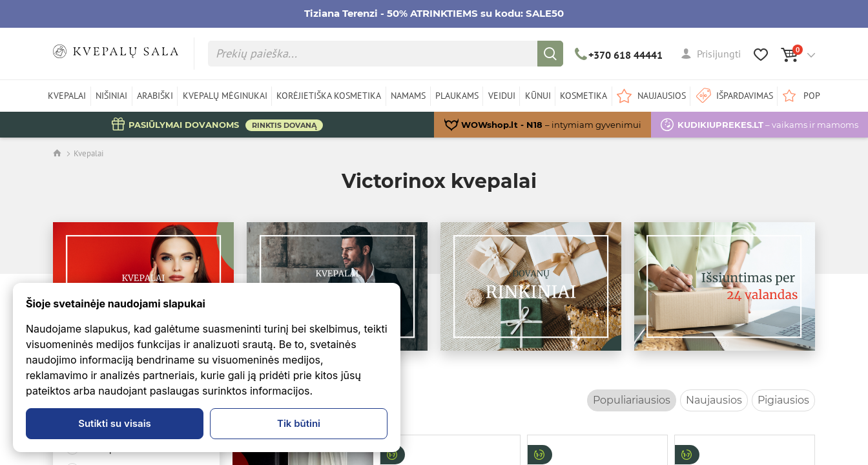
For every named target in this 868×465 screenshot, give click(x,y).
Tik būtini (299, 423)
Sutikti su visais (115, 423)
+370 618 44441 (619, 55)
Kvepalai (88, 153)
